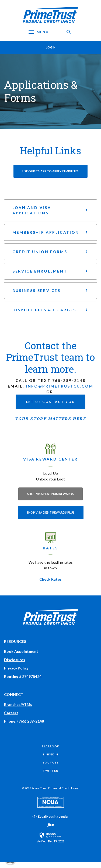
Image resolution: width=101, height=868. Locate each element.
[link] (50, 837)
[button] (50, 210)
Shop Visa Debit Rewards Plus (51, 512)
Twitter (50, 771)
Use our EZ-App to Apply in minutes (50, 171)
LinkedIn (51, 754)
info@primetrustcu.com (60, 386)
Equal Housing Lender (53, 816)
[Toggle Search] (69, 32)
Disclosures (15, 660)
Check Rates (50, 579)
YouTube (51, 762)
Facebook (50, 746)
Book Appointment (21, 651)
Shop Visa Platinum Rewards (50, 494)
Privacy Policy (16, 668)
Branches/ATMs (18, 704)
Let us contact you (50, 402)
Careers (11, 713)
